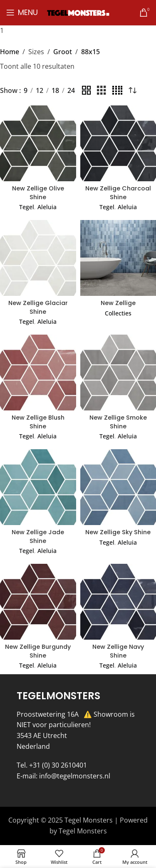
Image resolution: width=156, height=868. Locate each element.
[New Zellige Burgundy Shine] (38, 602)
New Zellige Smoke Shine (118, 422)
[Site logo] (78, 12)
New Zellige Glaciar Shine (38, 307)
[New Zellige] (118, 258)
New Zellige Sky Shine (118, 532)
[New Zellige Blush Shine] (38, 373)
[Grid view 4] (117, 91)
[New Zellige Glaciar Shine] (38, 258)
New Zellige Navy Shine (118, 651)
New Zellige (118, 303)
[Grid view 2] (87, 91)
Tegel (27, 207)
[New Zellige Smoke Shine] (118, 373)
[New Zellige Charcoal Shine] (118, 144)
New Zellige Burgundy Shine (38, 651)
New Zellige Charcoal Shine (118, 193)
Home (10, 52)
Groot (63, 52)
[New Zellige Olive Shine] (38, 144)
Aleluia (47, 207)
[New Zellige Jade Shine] (38, 487)
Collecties (118, 313)
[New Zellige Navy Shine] (118, 602)
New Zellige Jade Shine (38, 536)
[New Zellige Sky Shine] (118, 487)
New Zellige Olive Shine (38, 193)
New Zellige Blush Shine (38, 422)
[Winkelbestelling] (133, 91)
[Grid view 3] (102, 91)
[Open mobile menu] (22, 13)
